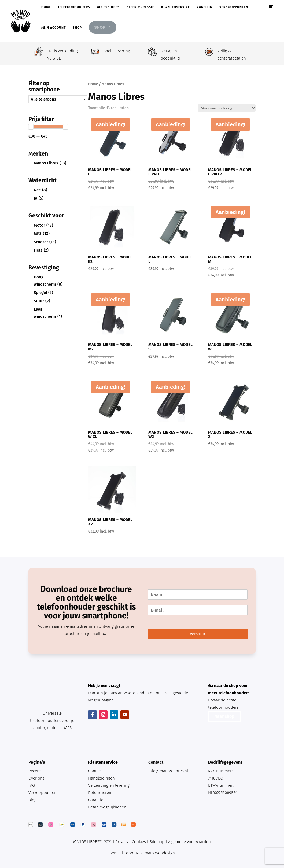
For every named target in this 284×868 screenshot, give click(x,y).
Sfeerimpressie (140, 7)
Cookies (139, 842)
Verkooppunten (234, 7)
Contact (95, 771)
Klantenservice (176, 7)
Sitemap (157, 842)
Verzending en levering (109, 785)
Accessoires (108, 7)
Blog (32, 800)
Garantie (96, 800)
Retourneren (100, 793)
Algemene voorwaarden (189, 842)
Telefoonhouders (74, 7)
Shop (77, 28)
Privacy (122, 842)
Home (46, 7)
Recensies (37, 771)
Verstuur (198, 634)
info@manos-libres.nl (168, 771)
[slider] (31, 127)
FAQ (32, 785)
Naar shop (224, 716)
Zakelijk (205, 7)
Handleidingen (102, 778)
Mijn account (54, 28)
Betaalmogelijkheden (107, 807)
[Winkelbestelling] (227, 108)
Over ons (36, 778)
